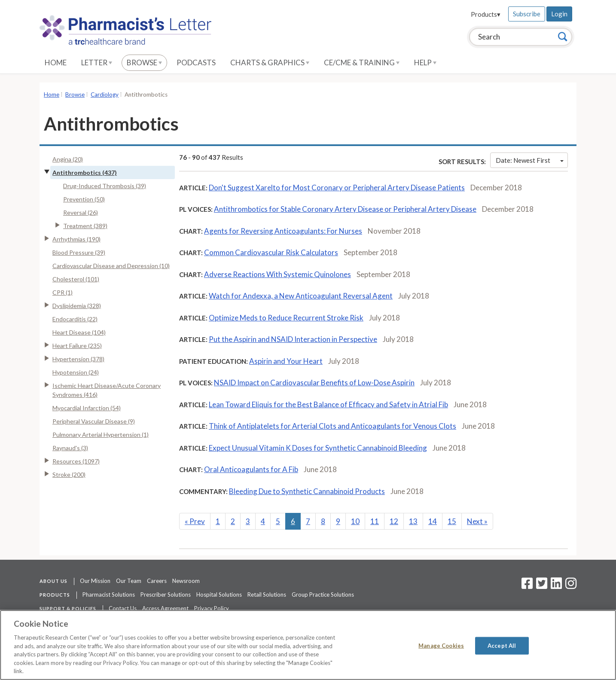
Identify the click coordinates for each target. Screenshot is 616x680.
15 (452, 521)
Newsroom (186, 581)
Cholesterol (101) (76, 279)
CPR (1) (63, 292)
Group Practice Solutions (323, 595)
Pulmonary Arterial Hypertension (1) (101, 435)
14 (433, 521)
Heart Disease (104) (79, 332)
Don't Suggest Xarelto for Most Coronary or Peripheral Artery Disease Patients (337, 188)
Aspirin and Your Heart (286, 361)
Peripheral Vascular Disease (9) (94, 421)
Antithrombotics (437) (85, 172)
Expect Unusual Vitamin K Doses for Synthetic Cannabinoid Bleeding (318, 448)
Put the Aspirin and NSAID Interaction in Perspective (293, 339)
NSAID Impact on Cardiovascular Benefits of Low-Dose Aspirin (314, 383)
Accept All (502, 645)
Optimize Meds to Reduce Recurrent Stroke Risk (286, 318)
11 (375, 521)
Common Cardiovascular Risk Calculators (271, 252)
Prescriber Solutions (166, 595)
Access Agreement (165, 608)
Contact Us (123, 608)
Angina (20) (68, 159)
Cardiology (105, 95)
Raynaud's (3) (70, 448)
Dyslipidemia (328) (77, 306)
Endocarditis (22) (75, 319)
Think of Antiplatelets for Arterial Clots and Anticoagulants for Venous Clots (332, 426)
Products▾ (486, 14)
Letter (97, 63)
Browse (144, 63)
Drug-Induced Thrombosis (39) (105, 186)
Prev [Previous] (195, 521)
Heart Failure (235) (77, 346)
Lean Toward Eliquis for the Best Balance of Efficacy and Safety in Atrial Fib (328, 404)
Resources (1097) (76, 461)
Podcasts (196, 63)
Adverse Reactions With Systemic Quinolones (278, 274)
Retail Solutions (267, 595)
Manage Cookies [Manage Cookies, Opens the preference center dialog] (441, 645)
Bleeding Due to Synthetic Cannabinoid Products (307, 491)
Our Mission (95, 581)
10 (355, 521)
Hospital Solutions (219, 595)
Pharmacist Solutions (109, 595)
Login (559, 14)
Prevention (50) (84, 199)
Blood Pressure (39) (79, 252)
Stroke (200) (69, 474)
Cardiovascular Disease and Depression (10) (111, 266)
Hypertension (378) (78, 359)
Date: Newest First (530, 160)
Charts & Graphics (270, 63)
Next (477, 521)
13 (413, 521)
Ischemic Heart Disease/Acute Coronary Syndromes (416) (107, 390)
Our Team (129, 581)
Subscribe (527, 14)
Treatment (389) (85, 226)
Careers (157, 581)
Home (56, 63)
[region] (308, 645)
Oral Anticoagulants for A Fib (251, 469)
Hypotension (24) (76, 372)
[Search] (563, 37)
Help (425, 63)
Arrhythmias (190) (76, 239)
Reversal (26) (81, 212)
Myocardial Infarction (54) (87, 408)
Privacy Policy (212, 608)
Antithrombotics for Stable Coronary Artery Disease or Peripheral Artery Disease (345, 209)
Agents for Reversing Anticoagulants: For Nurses (283, 231)
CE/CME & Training (362, 63)
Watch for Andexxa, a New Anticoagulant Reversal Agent (301, 296)
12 (394, 521)
